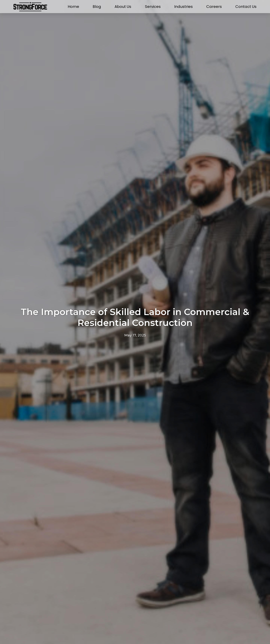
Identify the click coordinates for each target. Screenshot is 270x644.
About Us (123, 7)
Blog (97, 7)
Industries (183, 7)
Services (153, 7)
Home (73, 7)
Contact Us (246, 7)
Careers (214, 7)
